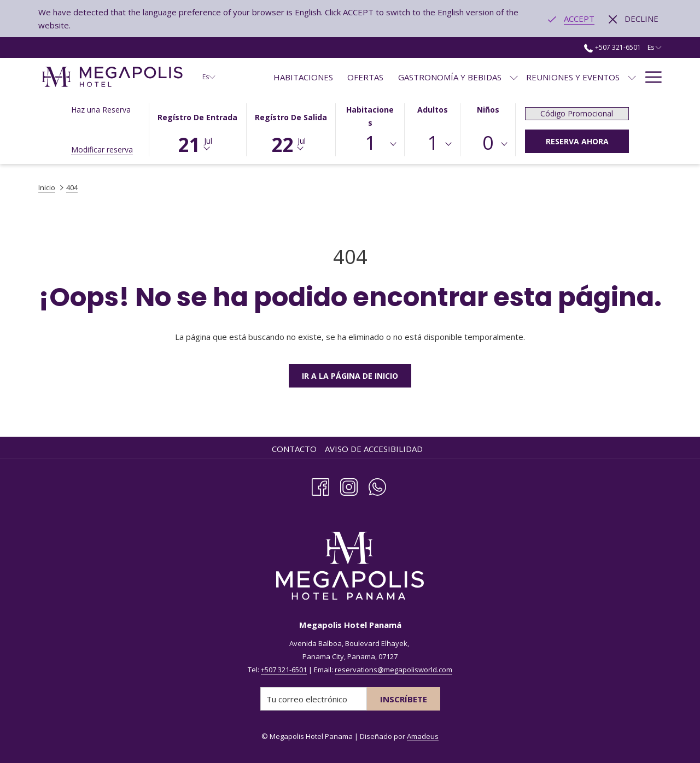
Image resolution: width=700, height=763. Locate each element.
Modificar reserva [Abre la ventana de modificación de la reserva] (102, 149)
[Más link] (649, 77)
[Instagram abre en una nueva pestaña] (349, 485)
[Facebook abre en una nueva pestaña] (320, 485)
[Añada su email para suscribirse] (314, 699)
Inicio (47, 187)
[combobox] (370, 144)
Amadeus (423, 736)
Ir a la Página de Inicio (350, 376)
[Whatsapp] (377, 485)
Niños (488, 110)
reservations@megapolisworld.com (393, 670)
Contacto (294, 449)
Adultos (433, 110)
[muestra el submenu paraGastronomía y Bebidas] (514, 77)
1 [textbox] (370, 142)
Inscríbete (404, 699)
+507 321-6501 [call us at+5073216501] (612, 47)
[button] (197, 129)
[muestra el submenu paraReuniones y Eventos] (632, 77)
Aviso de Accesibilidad (374, 449)
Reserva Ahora (577, 141)
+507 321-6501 (284, 670)
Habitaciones (370, 116)
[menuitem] (303, 77)
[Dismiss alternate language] (634, 19)
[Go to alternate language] (571, 19)
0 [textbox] (488, 142)
